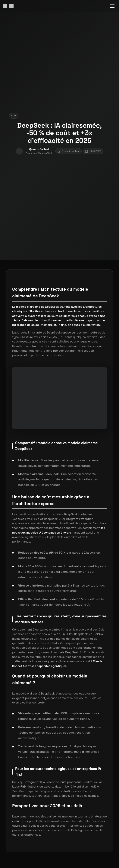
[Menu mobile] (112, 6)
